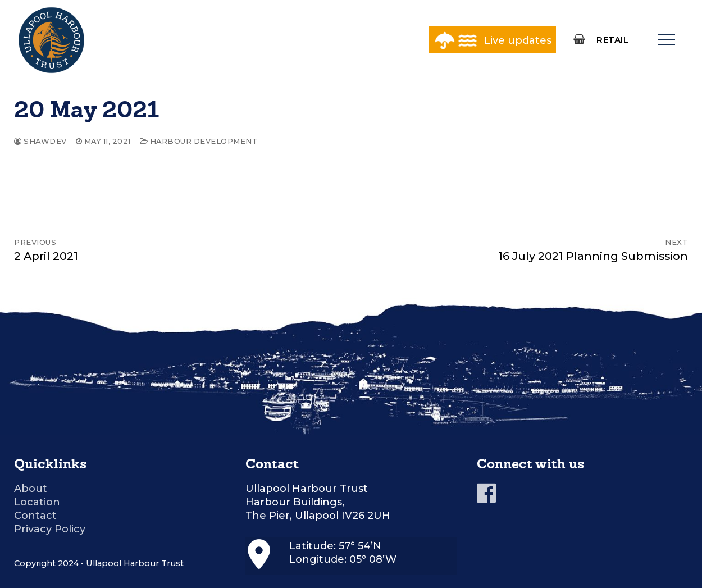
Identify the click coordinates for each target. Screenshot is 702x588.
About (31, 489)
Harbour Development (199, 141)
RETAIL (612, 40)
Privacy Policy (50, 529)
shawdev (40, 141)
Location (37, 502)
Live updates (518, 40)
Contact (35, 516)
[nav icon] (666, 40)
